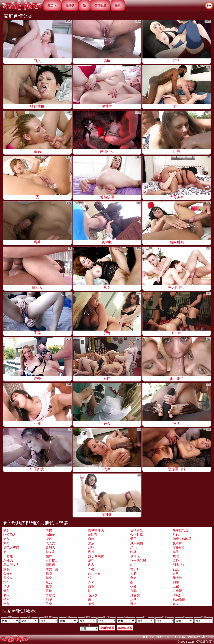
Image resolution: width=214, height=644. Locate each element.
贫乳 (133, 591)
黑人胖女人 (11, 565)
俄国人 (135, 556)
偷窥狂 (177, 595)
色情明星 (100, 5)
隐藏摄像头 (96, 530)
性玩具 (135, 569)
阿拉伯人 (10, 535)
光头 (7, 539)
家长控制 (208, 637)
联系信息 (149, 637)
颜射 (49, 556)
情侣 (49, 530)
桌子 (176, 552)
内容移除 (194, 637)
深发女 (8, 578)
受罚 (133, 539)
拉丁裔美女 (96, 556)
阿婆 (49, 599)
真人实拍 (137, 543)
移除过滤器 (125, 628)
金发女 (8, 573)
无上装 (177, 578)
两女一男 (52, 569)
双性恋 (8, 560)
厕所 (176, 573)
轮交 (49, 586)
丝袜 (176, 535)
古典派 (177, 591)
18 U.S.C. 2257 (175, 637)
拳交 (49, 578)
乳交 (176, 569)
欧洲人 (50, 547)
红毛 (133, 547)
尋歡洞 (50, 595)
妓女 (176, 604)
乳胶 (91, 552)
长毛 (91, 569)
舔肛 (7, 530)
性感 (133, 573)
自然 (91, 586)
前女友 (50, 552)
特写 (7, 599)
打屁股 (135, 595)
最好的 (70, 5)
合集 (7, 604)
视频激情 (179, 599)
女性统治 (52, 560)
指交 (49, 573)
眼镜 (49, 591)
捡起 (91, 604)
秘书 (133, 565)
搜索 (118, 5)
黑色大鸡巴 (11, 547)
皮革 (91, 560)
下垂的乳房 (138, 560)
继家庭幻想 (181, 530)
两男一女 (94, 573)
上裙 (176, 586)
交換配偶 (179, 547)
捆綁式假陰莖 (182, 539)
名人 (7, 595)
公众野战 (137, 535)
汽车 (7, 582)
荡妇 (133, 586)
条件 (160, 637)
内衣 (91, 565)
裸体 (91, 582)
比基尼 (8, 556)
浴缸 (7, 543)
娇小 (91, 599)
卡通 (7, 586)
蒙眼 (7, 569)
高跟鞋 (93, 535)
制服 (176, 582)
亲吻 (91, 547)
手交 (49, 604)
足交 (49, 582)
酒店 (91, 543)
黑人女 (50, 543)
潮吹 (133, 604)
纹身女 (177, 560)
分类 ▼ (52, 5)
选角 (7, 591)
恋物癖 (50, 565)
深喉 (49, 539)
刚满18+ (178, 565)
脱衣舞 (177, 543)
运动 (133, 599)
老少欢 (93, 595)
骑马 (133, 552)
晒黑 (176, 556)
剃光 (133, 578)
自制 (91, 539)
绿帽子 (50, 535)
